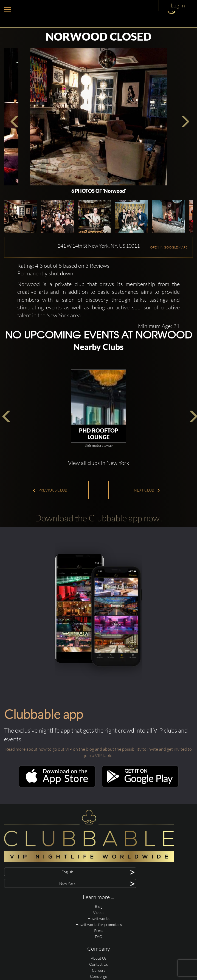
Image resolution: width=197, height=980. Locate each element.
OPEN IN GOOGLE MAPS (169, 247)
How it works (99, 918)
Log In (178, 5)
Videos (99, 912)
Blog (99, 906)
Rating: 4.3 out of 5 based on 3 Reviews (63, 266)
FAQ (99, 937)
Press (99, 930)
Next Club (147, 490)
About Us (99, 958)
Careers (99, 970)
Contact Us (99, 964)
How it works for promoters (99, 924)
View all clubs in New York (99, 463)
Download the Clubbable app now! (99, 518)
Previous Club (50, 490)
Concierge (99, 976)
